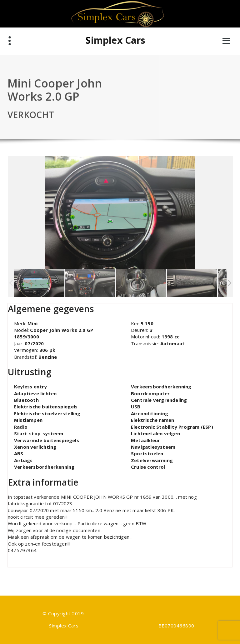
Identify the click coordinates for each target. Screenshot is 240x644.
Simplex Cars (115, 40)
